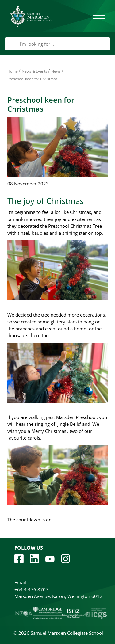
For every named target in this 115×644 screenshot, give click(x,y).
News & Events (34, 71)
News (56, 71)
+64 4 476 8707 (31, 589)
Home (13, 71)
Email (20, 582)
